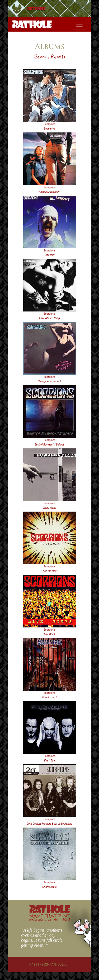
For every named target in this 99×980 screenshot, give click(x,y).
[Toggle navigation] (79, 24)
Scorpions (49, 124)
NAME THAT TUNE (50, 917)
